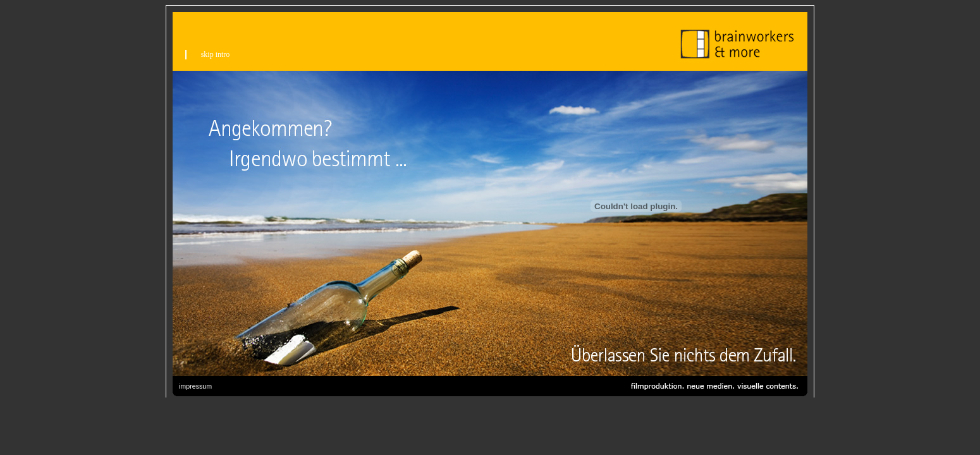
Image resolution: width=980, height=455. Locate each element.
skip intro (216, 54)
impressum (195, 386)
